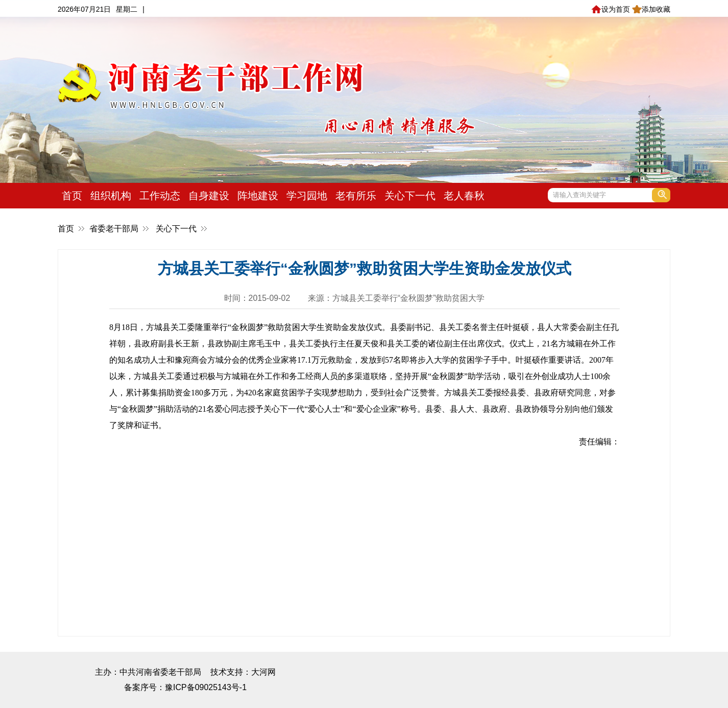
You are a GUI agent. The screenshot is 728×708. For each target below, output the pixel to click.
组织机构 (111, 196)
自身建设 (209, 196)
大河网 (263, 672)
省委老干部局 (114, 229)
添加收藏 (651, 9)
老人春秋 (464, 196)
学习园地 (307, 196)
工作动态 (160, 196)
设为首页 (610, 9)
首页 (72, 196)
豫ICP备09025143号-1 (206, 687)
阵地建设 (258, 196)
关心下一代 (410, 196)
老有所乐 (356, 196)
